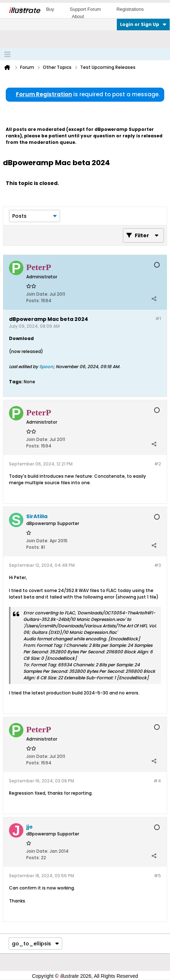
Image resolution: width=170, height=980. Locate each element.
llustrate (24, 10)
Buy (50, 9)
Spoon (46, 367)
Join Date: (37, 294)
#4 (157, 781)
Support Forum (85, 9)
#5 (157, 876)
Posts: (33, 301)
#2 (158, 464)
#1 (158, 319)
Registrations (130, 9)
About (78, 16)
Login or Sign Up (143, 24)
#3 (158, 565)
